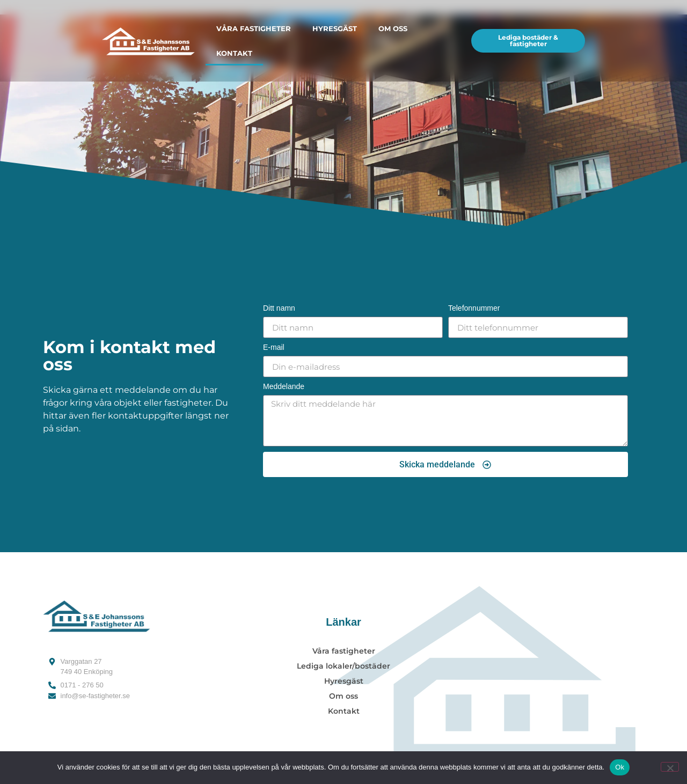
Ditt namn (279, 308)
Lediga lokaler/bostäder (343, 666)
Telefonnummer (474, 308)
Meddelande (284, 387)
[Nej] (670, 767)
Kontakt (234, 53)
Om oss (393, 28)
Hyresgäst (335, 28)
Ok (620, 767)
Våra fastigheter (254, 28)
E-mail (274, 347)
